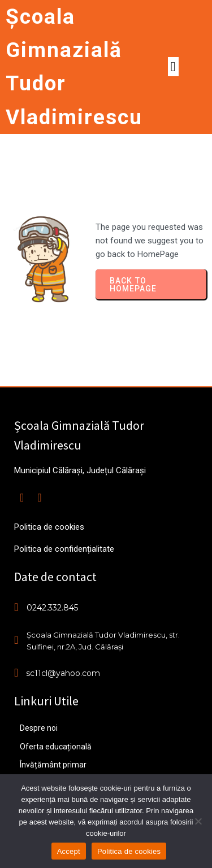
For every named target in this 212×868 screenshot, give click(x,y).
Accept (69, 851)
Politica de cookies (129, 851)
